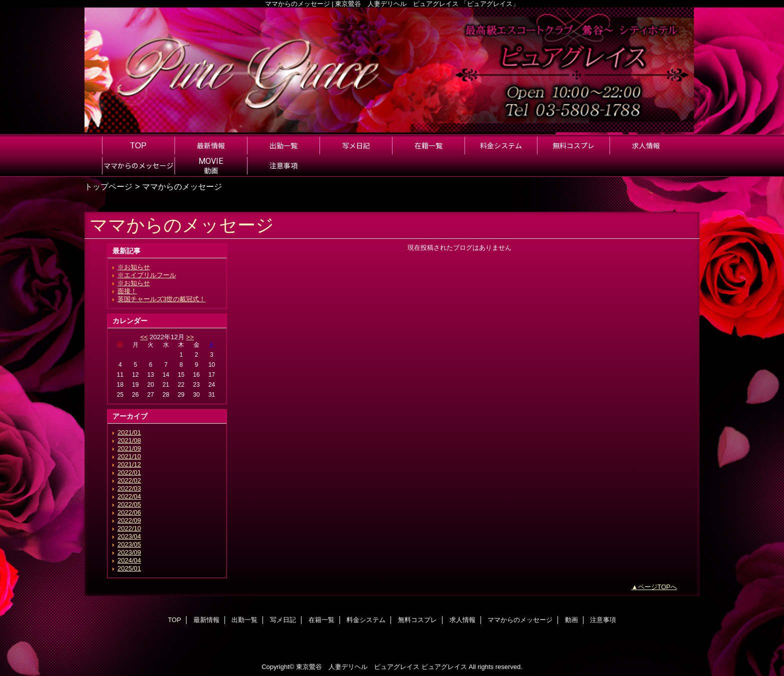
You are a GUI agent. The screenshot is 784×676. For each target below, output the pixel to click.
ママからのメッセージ (520, 620)
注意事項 (603, 620)
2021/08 (129, 440)
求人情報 (462, 620)
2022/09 (129, 520)
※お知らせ (134, 267)
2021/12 (129, 464)
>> (190, 337)
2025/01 (129, 568)
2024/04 (129, 560)
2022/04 (129, 496)
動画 (571, 620)
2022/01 (129, 472)
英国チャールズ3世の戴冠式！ (161, 299)
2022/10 (129, 528)
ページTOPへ (658, 587)
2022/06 (129, 512)
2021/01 (129, 432)
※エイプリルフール (147, 275)
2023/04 (129, 536)
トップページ (108, 186)
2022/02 (129, 480)
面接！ (127, 291)
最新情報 (206, 620)
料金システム (366, 620)
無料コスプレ (417, 620)
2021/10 (129, 456)
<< (144, 337)
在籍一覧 (321, 620)
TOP (138, 145)
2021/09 (129, 448)
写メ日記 (283, 620)
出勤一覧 (244, 620)
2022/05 (129, 504)
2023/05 (129, 544)
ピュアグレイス (444, 667)
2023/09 (129, 552)
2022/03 (129, 488)
